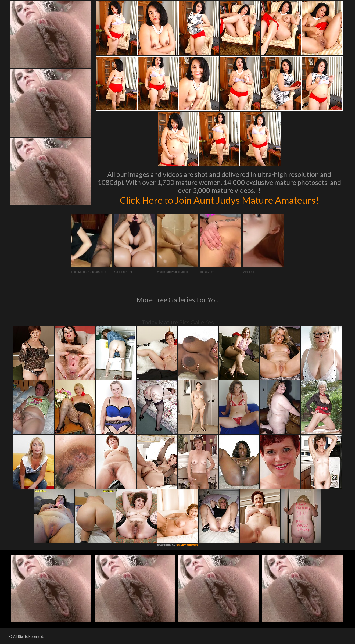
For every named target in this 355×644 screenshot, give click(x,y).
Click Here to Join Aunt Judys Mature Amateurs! (219, 200)
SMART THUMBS (187, 545)
